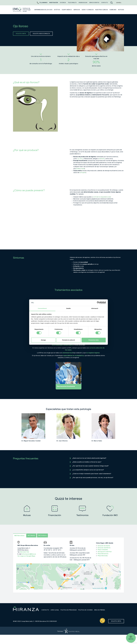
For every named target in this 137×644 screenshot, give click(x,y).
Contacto (45, 610)
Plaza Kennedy (103, 556)
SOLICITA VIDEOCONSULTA (41, 34)
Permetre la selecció (68, 340)
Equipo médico (67, 10)
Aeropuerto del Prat (105, 552)
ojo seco (80, 159)
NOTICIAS (121, 10)
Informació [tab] (95, 308)
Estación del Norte (104, 548)
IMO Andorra (42, 535)
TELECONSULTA (72, 3)
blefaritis (102, 159)
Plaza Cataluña (103, 550)
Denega (43, 340)
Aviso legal (55, 610)
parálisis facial (80, 169)
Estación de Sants (104, 546)
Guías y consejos (88, 10)
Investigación (54, 3)
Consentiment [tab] (42, 308)
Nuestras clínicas (102, 10)
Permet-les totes (94, 340)
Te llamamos (42, 3)
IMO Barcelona (19, 536)
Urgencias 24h (83, 3)
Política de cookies (85, 610)
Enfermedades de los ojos (43, 10)
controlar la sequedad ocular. (102, 197)
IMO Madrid (31, 535)
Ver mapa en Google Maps (26, 556)
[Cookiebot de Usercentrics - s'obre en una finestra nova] (98, 303)
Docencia (63, 3)
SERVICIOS (77, 10)
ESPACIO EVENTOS (94, 3)
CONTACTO (104, 3)
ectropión (83, 173)
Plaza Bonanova (103, 554)
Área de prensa (100, 610)
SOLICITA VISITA (21, 34)
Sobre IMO (113, 10)
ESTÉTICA (57, 10)
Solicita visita (116, 621)
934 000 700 (24, 552)
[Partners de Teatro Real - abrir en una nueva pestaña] (68, 631)
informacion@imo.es (29, 554)
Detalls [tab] (68, 308)
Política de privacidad (69, 610)
